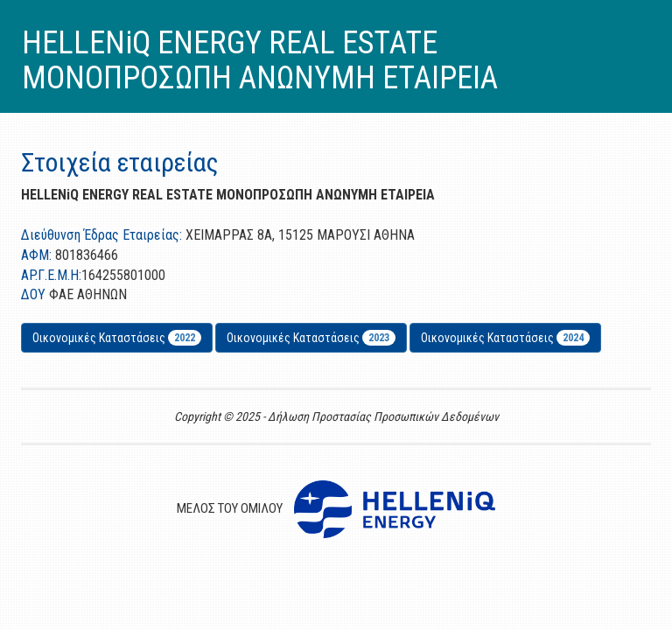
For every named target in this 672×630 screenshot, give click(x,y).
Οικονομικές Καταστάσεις (117, 338)
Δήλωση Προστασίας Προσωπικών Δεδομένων (383, 416)
